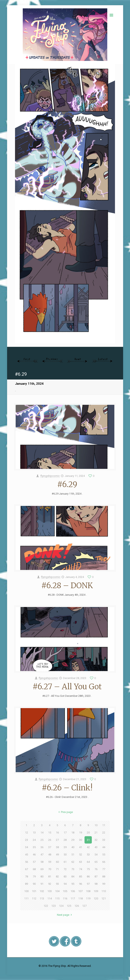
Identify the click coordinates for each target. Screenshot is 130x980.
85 (81, 876)
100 (26, 891)
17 (65, 833)
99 (104, 884)
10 (96, 825)
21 (96, 833)
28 (65, 840)
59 (50, 862)
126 (77, 906)
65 (96, 862)
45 (27, 855)
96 (81, 884)
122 (46, 906)
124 (61, 906)
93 (57, 884)
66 (104, 862)
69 (42, 869)
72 (65, 869)
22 (104, 833)
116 (65, 898)
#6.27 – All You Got (67, 687)
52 (81, 855)
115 (57, 898)
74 (81, 869)
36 (42, 847)
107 (80, 891)
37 (50, 847)
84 (73, 876)
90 (34, 884)
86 (88, 876)
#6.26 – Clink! (67, 788)
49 (57, 855)
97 (88, 884)
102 (42, 891)
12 (27, 833)
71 (57, 869)
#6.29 (67, 484)
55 (104, 855)
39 (65, 847)
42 (88, 847)
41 (81, 847)
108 (88, 891)
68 (34, 869)
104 (57, 891)
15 (50, 833)
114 (50, 898)
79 (34, 876)
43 (96, 847)
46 (34, 855)
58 (42, 862)
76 (96, 869)
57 (34, 862)
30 (81, 840)
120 (96, 898)
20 (88, 833)
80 (42, 876)
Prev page (65, 812)
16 (57, 833)
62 (73, 862)
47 (42, 855)
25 (42, 840)
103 (50, 891)
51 (73, 855)
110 (104, 891)
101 (34, 891)
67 (27, 869)
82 (57, 876)
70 (50, 869)
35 (34, 847)
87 (96, 876)
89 (27, 884)
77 (104, 869)
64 (88, 862)
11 (104, 825)
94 (65, 884)
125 (69, 906)
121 (104, 898)
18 (73, 833)
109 (96, 891)
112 (34, 898)
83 (65, 876)
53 (88, 855)
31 (88, 840)
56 (27, 862)
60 (57, 862)
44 (104, 847)
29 (73, 840)
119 (88, 898)
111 (26, 898)
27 (57, 840)
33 (104, 840)
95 (73, 884)
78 (27, 876)
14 (42, 833)
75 (88, 869)
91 (42, 884)
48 (50, 855)
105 (65, 891)
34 (27, 847)
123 (54, 906)
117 (73, 898)
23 (27, 840)
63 (81, 862)
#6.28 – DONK (67, 586)
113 (42, 898)
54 (96, 855)
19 (81, 833)
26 (50, 840)
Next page (65, 915)
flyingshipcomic (50, 476)
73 (73, 869)
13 (34, 833)
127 (84, 906)
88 (104, 876)
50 (65, 855)
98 (96, 884)
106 (73, 891)
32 (96, 840)
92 (50, 884)
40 (73, 847)
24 (34, 840)
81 (50, 876)
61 (65, 862)
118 (80, 898)
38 (57, 847)
